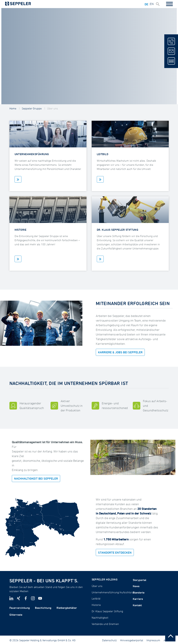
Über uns (53, 108)
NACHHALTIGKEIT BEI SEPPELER (36, 478)
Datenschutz (109, 640)
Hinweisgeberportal (132, 640)
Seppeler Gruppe (32, 108)
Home (13, 108)
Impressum (153, 640)
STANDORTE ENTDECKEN (115, 552)
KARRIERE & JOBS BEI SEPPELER (120, 352)
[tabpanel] (89, 56)
